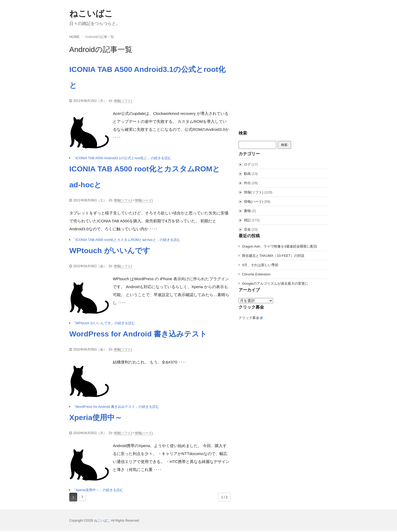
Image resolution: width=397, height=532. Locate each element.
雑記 (247, 220)
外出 (247, 183)
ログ (247, 164)
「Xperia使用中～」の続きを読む (98, 491)
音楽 (247, 229)
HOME (74, 37)
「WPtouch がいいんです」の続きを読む (103, 324)
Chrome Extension (256, 274)
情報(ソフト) (123, 101)
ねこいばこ (91, 14)
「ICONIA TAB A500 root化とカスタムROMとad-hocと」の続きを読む (126, 240)
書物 (247, 211)
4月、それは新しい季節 (260, 265)
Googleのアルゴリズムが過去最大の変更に (275, 284)
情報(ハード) (144, 201)
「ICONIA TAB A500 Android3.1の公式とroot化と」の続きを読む (122, 158)
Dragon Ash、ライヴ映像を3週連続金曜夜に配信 (280, 246)
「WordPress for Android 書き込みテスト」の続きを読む (116, 407)
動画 (247, 174)
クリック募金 (249, 318)
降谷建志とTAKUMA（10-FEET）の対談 (273, 256)
